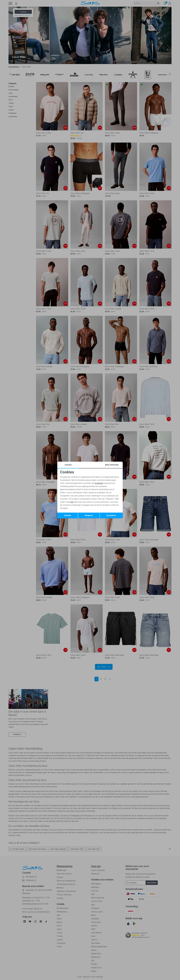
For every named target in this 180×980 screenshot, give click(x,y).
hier (72, 502)
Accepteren (111, 515)
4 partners (99, 483)
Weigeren (89, 515)
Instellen (68, 515)
